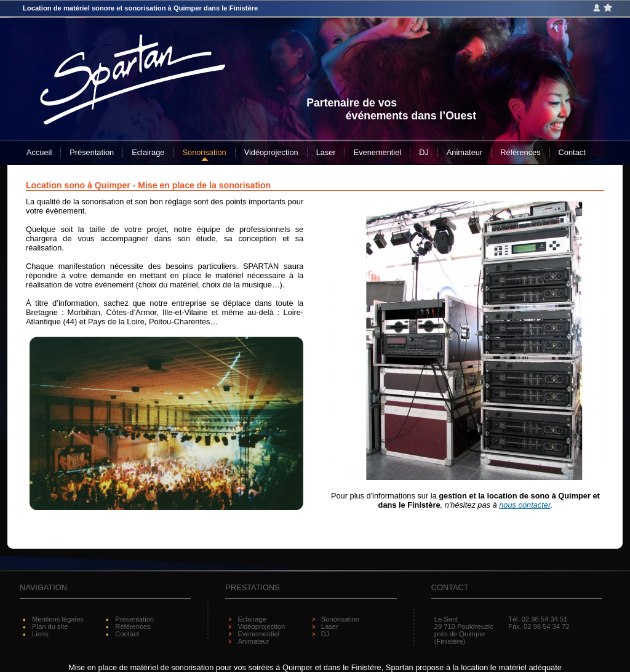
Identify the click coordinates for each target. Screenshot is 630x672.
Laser (326, 152)
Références (520, 152)
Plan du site (50, 626)
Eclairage (148, 152)
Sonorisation (204, 152)
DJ (424, 152)
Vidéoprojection (271, 152)
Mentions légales (58, 619)
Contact (572, 152)
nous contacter (524, 505)
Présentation (92, 152)
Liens (40, 634)
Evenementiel (378, 152)
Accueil (39, 152)
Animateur (465, 152)
